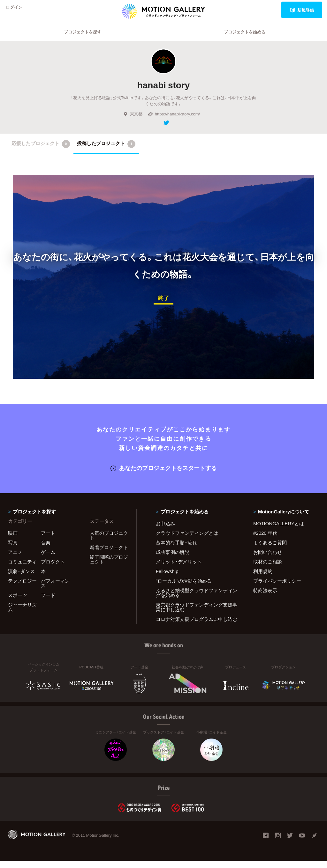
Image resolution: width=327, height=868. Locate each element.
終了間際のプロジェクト (109, 566)
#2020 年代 (265, 540)
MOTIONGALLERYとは (279, 531)
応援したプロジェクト (41, 152)
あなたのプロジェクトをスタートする (164, 475)
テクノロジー (22, 588)
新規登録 (302, 10)
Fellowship (167, 578)
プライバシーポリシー (277, 588)
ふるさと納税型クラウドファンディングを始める (197, 600)
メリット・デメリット (179, 569)
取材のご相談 (268, 569)
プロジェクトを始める (245, 40)
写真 (13, 550)
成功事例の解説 (173, 559)
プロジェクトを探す (83, 40)
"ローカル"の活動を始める (184, 588)
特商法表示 (265, 598)
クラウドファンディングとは (187, 540)
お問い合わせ (268, 559)
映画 (13, 540)
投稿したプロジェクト (106, 152)
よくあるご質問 (270, 550)
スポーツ (18, 602)
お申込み (165, 531)
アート (48, 540)
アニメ (15, 559)
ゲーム (48, 559)
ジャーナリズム (22, 614)
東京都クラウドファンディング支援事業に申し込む (197, 614)
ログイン (17, 10)
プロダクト (53, 569)
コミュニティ (22, 569)
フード (48, 602)
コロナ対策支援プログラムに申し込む (197, 626)
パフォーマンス (55, 590)
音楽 (46, 550)
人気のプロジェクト (109, 543)
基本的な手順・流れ (176, 550)
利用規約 (263, 578)
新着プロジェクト (109, 555)
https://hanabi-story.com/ (174, 122)
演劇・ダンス (21, 578)
